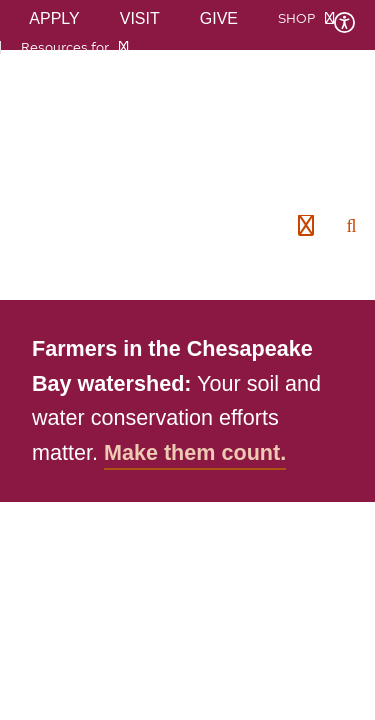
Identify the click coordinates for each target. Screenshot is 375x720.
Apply (54, 19)
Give (219, 19)
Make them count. (195, 452)
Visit (140, 19)
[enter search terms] (352, 226)
